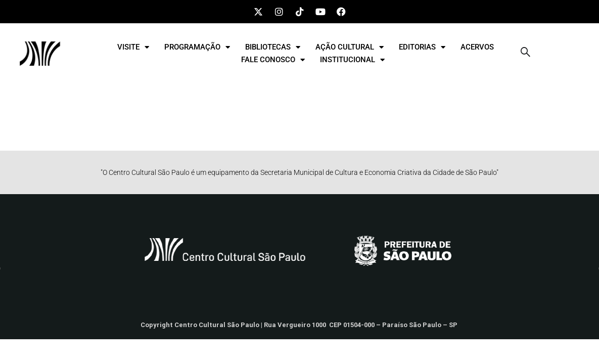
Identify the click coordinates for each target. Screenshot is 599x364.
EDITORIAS (422, 47)
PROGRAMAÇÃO (197, 47)
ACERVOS (477, 47)
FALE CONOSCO (273, 60)
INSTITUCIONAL (352, 60)
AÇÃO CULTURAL (350, 47)
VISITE (133, 47)
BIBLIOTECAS (273, 47)
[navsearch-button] (525, 54)
